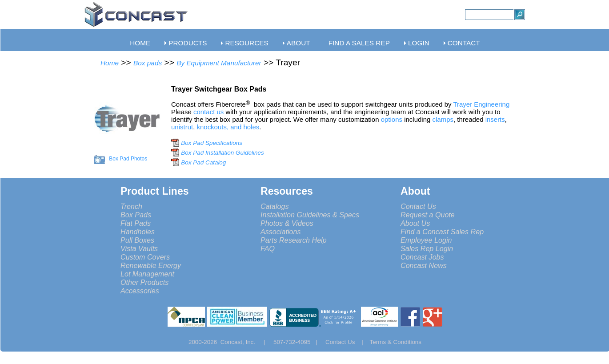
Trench (131, 206)
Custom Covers (145, 257)
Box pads (148, 63)
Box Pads (136, 215)
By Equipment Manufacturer (219, 63)
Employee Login (426, 240)
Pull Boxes (137, 240)
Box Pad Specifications (212, 143)
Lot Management (147, 274)
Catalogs (275, 206)
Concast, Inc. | (245, 342)
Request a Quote (428, 215)
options (392, 119)
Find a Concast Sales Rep (442, 232)
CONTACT (464, 43)
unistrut (182, 127)
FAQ (268, 248)
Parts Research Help (294, 240)
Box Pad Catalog (203, 162)
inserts (495, 119)
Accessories (140, 291)
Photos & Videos (287, 223)
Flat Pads (136, 223)
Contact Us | (348, 342)
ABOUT (298, 43)
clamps (443, 119)
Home (110, 63)
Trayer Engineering (483, 104)
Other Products (144, 282)
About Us (415, 223)
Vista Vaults (139, 248)
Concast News (424, 265)
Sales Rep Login (427, 248)
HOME (140, 43)
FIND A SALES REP (359, 43)
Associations (280, 232)
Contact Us (418, 206)
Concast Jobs (422, 257)
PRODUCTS (188, 43)
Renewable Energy (151, 265)
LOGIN (419, 43)
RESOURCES (246, 43)
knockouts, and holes (228, 127)
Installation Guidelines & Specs (310, 215)
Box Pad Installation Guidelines (222, 153)
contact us (209, 112)
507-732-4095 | (298, 342)
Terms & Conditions (396, 342)
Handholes (138, 232)
